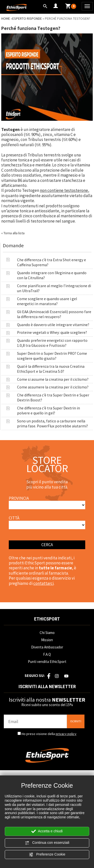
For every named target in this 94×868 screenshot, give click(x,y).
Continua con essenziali (47, 843)
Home (6, 18)
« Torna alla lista (13, 233)
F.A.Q (47, 654)
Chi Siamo (47, 633)
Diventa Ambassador (47, 647)
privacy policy (66, 734)
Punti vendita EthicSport (47, 662)
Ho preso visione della (49, 734)
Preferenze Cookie (47, 855)
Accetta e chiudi (47, 831)
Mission (47, 640)
